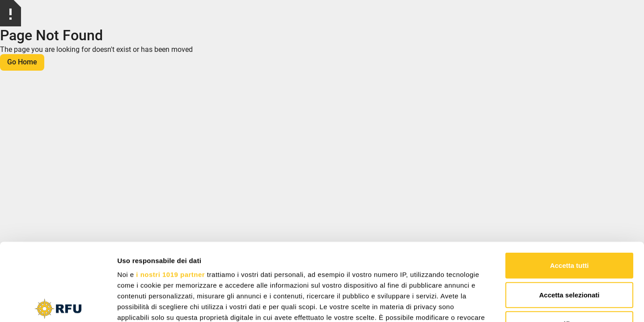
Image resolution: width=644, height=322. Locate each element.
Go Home (22, 62)
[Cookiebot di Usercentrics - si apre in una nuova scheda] (58, 305)
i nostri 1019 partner (170, 194)
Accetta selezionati (569, 214)
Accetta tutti (570, 185)
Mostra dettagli (470, 304)
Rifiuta (570, 244)
